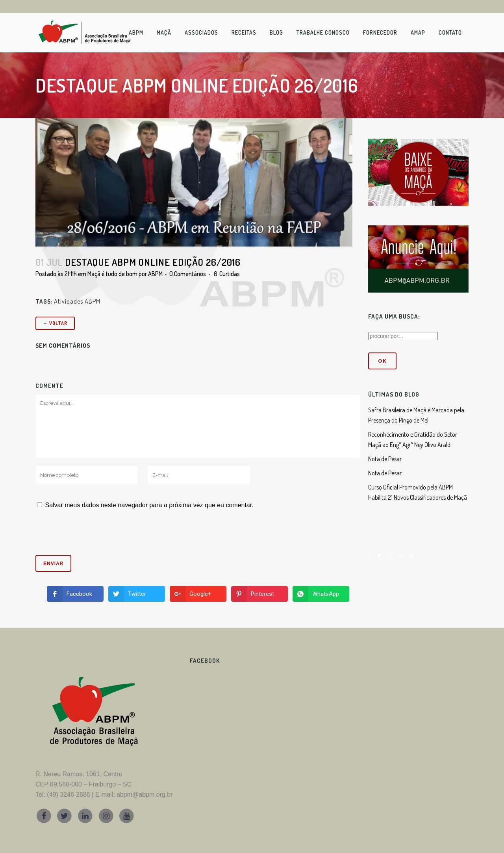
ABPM (155, 274)
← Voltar (55, 323)
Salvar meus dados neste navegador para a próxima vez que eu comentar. (149, 505)
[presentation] (89, 536)
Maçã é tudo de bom (112, 274)
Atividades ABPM (77, 301)
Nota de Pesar (385, 459)
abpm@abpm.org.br (145, 795)
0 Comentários (188, 274)
